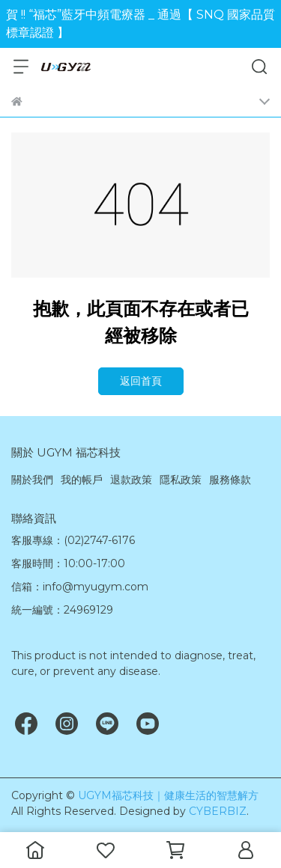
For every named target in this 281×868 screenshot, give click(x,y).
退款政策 (131, 480)
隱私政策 (181, 480)
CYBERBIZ (218, 811)
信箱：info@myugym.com (80, 587)
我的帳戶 (82, 480)
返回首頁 (141, 381)
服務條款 (230, 480)
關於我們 (32, 480)
